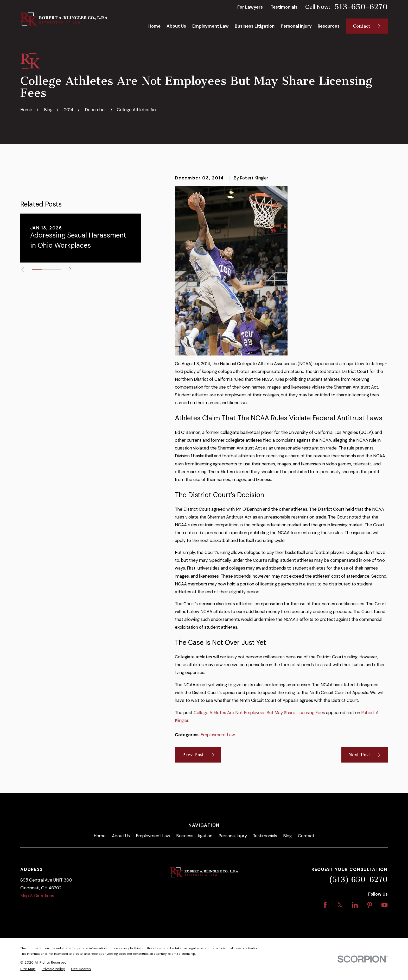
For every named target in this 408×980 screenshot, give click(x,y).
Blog (287, 836)
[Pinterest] (370, 905)
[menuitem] (28, 969)
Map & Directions (37, 896)
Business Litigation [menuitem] (255, 26)
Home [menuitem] (154, 26)
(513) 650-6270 (358, 879)
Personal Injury (233, 836)
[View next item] (70, 269)
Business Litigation (194, 836)
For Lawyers (250, 7)
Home (100, 836)
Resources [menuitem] (329, 26)
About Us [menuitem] (176, 26)
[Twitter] (340, 905)
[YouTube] (384, 905)
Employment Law (218, 735)
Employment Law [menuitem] (211, 26)
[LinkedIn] (355, 905)
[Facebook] (325, 905)
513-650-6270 (361, 7)
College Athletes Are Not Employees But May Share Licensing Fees (259, 713)
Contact (306, 836)
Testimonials (284, 7)
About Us (121, 836)
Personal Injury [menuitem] (296, 26)
